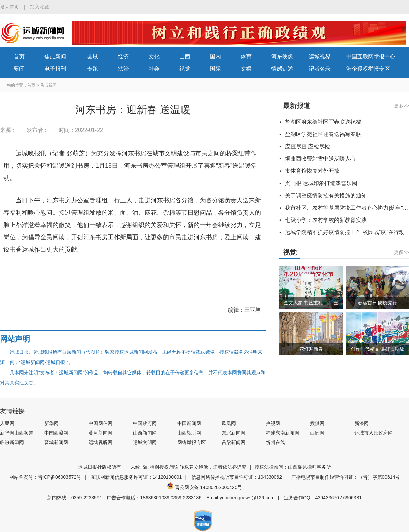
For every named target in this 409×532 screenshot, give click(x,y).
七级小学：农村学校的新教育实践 (326, 220)
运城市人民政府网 (374, 433)
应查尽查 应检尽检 (307, 146)
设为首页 (10, 7)
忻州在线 (275, 442)
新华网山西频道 (17, 433)
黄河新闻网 (101, 433)
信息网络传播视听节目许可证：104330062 (237, 477)
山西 (185, 56)
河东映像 (282, 56)
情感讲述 (282, 69)
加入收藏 (40, 7)
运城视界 (320, 56)
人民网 (7, 423)
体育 (246, 56)
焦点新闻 (55, 56)
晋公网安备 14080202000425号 (205, 487)
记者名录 (320, 69)
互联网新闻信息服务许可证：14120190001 (136, 477)
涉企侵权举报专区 (368, 69)
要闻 (19, 69)
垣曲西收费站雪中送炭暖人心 (320, 159)
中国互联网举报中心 (371, 56)
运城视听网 (101, 442)
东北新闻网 (233, 433)
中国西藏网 (56, 433)
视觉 (185, 69)
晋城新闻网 (56, 442)
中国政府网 (145, 423)
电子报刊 (55, 69)
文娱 (246, 69)
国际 (215, 69)
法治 (123, 69)
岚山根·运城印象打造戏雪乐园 (321, 183)
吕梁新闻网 (233, 442)
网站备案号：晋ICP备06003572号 (45, 477)
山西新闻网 (145, 433)
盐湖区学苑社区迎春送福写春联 (323, 134)
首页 (19, 56)
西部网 (317, 433)
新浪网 (362, 423)
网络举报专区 (192, 442)
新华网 (51, 423)
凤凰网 (229, 423)
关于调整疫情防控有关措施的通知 (326, 195)
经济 (123, 56)
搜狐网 (317, 423)
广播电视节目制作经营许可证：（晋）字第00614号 (346, 477)
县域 (93, 56)
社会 (154, 69)
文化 (154, 56)
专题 (93, 69)
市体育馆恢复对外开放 (312, 171)
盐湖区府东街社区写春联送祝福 (323, 122)
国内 (215, 56)
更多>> (402, 106)
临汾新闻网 (12, 442)
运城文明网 (145, 442)
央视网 (273, 423)
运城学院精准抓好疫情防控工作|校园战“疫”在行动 (345, 232)
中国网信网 (101, 423)
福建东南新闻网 (283, 433)
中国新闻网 (189, 423)
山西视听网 (189, 433)
